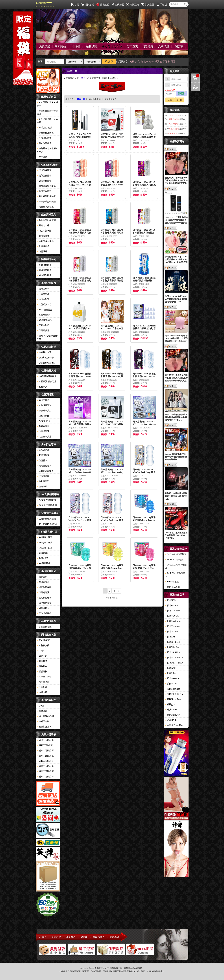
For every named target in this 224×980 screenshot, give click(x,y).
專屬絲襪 (42, 711)
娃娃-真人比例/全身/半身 (47, 337)
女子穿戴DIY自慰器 (47, 524)
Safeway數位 (172, 582)
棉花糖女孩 (43, 645)
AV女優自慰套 (44, 310)
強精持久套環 (44, 352)
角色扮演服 (43, 682)
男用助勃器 (43, 331)
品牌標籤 (91, 46)
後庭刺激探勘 (44, 587)
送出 (170, 100)
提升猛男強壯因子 (46, 363)
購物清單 (195, 76)
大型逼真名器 (44, 304)
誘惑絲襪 (42, 672)
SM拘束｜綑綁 (45, 543)
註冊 (180, 100)
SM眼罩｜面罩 (45, 537)
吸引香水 (42, 461)
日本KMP (171, 668)
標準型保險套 (44, 170)
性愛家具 (42, 387)
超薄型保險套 (44, 176)
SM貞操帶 (43, 553)
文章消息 (164, 46)
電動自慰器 (43, 325)
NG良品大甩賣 (45, 128)
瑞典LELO (171, 710)
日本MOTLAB (173, 678)
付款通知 (148, 46)
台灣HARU (171, 720)
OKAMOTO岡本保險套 (176, 566)
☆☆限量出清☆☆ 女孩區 (48, 112)
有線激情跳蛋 (44, 265)
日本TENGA (172, 616)
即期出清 (42, 157)
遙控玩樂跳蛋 (44, 275)
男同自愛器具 (44, 466)
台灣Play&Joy (173, 715)
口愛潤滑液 (43, 416)
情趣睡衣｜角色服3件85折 (47, 150)
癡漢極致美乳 (44, 320)
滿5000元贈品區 (45, 766)
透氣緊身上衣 (44, 727)
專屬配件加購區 (45, 133)
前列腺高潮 (43, 481)
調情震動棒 (43, 236)
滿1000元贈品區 (45, 740)
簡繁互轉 (133, 5)
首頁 (75, 5)
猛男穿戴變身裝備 (46, 519)
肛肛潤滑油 (43, 455)
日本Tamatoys (172, 626)
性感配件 (42, 687)
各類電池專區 (44, 627)
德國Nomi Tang (173, 699)
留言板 (179, 46)
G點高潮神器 (44, 231)
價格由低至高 (95, 99)
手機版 (162, 5)
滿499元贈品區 (45, 745)
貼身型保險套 (44, 191)
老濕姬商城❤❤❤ (45, 4)
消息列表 (71, 937)
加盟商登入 (99, 937)
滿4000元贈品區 (45, 761)
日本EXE (170, 637)
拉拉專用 (42, 487)
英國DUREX (172, 684)
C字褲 (41, 651)
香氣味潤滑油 (44, 411)
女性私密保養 (44, 598)
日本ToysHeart (173, 611)
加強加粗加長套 (45, 358)
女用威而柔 (43, 246)
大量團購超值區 (45, 207)
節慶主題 (42, 656)
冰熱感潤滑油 (44, 405)
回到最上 (195, 87)
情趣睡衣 (42, 666)
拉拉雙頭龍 (43, 476)
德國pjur (170, 704)
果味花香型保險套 (46, 196)
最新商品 (60, 46)
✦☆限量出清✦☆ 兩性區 (47, 121)
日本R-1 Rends (173, 642)
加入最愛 (148, 5)
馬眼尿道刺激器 (45, 471)
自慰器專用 (43, 426)
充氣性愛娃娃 (44, 315)
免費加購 (45, 46)
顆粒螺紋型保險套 (46, 186)
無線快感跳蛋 (44, 270)
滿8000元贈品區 (45, 777)
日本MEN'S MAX (174, 663)
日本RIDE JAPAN (174, 658)
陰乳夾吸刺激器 (45, 241)
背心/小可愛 (43, 640)
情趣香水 (42, 577)
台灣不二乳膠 (173, 587)
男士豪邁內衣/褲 (46, 716)
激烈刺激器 (43, 450)
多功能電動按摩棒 (46, 220)
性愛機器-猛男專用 (47, 376)
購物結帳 (88, 5)
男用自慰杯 (43, 289)
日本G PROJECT (174, 606)
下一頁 (117, 591)
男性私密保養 (44, 603)
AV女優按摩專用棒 (47, 500)
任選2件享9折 (44, 138)
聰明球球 (42, 252)
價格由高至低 (111, 99)
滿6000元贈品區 (45, 771)
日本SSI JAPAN (173, 652)
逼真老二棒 (43, 225)
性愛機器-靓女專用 (47, 382)
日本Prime (171, 673)
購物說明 (103, 5)
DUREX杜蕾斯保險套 (175, 575)
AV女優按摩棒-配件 (47, 505)
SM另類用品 (44, 563)
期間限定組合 (44, 143)
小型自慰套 (43, 294)
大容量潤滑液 (44, 437)
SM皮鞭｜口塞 (45, 548)
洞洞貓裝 (42, 661)
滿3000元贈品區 (45, 756)
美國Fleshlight (173, 689)
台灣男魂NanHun (174, 725)
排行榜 (76, 46)
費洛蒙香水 (43, 582)
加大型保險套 (44, 181)
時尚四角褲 (43, 721)
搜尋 (109, 62)
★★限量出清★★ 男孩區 (48, 104)
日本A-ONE (172, 632)
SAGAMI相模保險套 (176, 554)
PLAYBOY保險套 (174, 560)
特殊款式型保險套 (46, 202)
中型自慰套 (43, 299)
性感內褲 (42, 692)
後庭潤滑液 (43, 431)
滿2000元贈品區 (45, 751)
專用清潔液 (43, 593)
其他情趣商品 (44, 613)
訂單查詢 (132, 46)
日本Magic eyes (173, 621)
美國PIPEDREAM (174, 694)
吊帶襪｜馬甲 (44, 677)
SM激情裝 (43, 558)
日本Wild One (172, 647)
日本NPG (170, 600)
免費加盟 (118, 5)
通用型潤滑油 (44, 400)
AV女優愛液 (43, 421)
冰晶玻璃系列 (44, 608)
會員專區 (114, 937)
